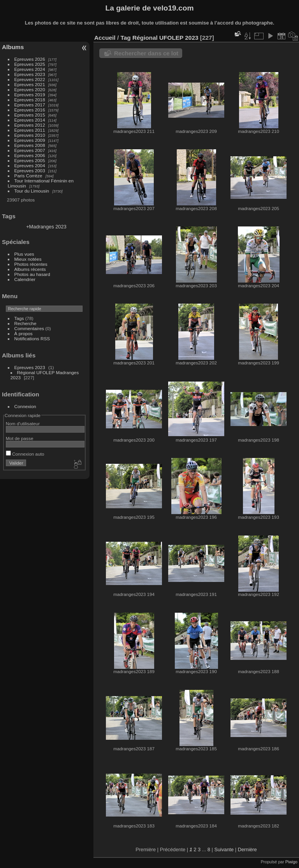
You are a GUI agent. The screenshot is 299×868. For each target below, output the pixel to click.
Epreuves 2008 (30, 145)
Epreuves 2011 (30, 130)
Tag (125, 38)
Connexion (25, 406)
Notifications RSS (32, 339)
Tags (19, 318)
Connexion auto (25, 454)
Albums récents (30, 269)
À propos (24, 333)
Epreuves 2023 (30, 74)
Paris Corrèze (28, 176)
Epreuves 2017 (30, 105)
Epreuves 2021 (30, 84)
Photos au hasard (32, 274)
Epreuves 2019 (30, 95)
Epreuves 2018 (30, 100)
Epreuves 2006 (30, 155)
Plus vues (24, 254)
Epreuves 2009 (30, 140)
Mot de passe (20, 438)
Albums (13, 47)
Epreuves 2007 (30, 150)
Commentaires (29, 328)
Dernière (247, 849)
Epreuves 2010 (30, 135)
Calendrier (25, 279)
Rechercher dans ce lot (146, 53)
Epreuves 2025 (30, 64)
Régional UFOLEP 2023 (165, 38)
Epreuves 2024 (30, 69)
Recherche (26, 323)
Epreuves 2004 (30, 165)
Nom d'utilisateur (23, 423)
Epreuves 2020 (30, 89)
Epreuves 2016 (30, 110)
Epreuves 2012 (30, 125)
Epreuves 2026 (30, 59)
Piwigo (291, 862)
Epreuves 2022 (30, 79)
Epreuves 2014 (30, 120)
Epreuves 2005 (30, 160)
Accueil (105, 38)
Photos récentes (31, 264)
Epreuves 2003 (30, 171)
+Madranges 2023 (46, 227)
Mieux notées (28, 259)
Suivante (224, 849)
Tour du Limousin (32, 191)
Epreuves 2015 (30, 115)
